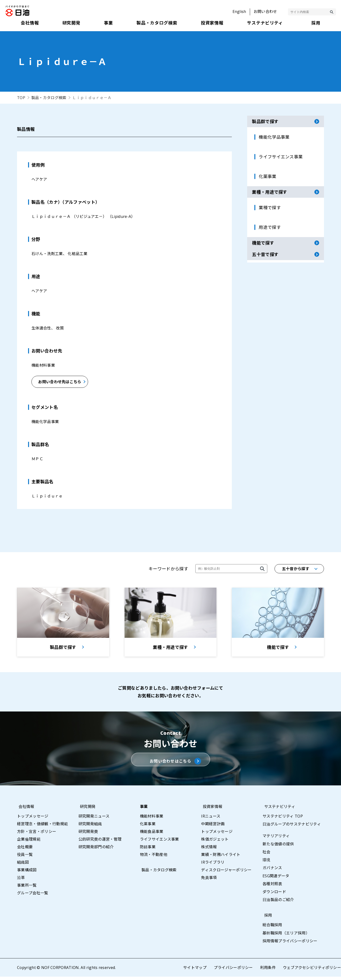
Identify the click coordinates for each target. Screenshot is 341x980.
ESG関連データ (276, 879)
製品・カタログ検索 (49, 98)
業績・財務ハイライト (221, 858)
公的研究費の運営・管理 (100, 843)
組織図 (23, 866)
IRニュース (211, 819)
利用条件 (268, 971)
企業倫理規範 (29, 843)
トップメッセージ (33, 819)
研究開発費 (88, 835)
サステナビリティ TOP (283, 819)
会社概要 (25, 850)
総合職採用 (272, 928)
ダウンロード (274, 895)
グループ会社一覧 (33, 896)
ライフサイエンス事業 (159, 843)
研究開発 (86, 810)
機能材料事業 (152, 819)
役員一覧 (25, 858)
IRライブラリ (213, 866)
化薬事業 (148, 827)
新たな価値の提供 (278, 847)
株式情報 (209, 850)
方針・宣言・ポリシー (37, 835)
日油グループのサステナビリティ (292, 828)
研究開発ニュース (94, 819)
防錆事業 (148, 850)
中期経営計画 (213, 827)
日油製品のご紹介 (278, 903)
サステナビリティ (278, 810)
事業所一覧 (27, 889)
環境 (266, 863)
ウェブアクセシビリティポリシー (312, 971)
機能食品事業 (152, 835)
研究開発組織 (90, 827)
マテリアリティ (276, 839)
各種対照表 (272, 887)
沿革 (21, 881)
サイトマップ (195, 971)
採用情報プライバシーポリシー (290, 944)
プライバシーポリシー (233, 971)
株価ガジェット (215, 843)
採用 (266, 919)
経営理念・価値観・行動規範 (42, 827)
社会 (266, 855)
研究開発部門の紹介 (96, 850)
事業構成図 (27, 873)
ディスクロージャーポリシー (226, 873)
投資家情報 (211, 810)
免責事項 (209, 881)
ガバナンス (272, 871)
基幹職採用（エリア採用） (286, 936)
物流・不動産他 (154, 858)
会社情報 (25, 810)
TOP (21, 98)
